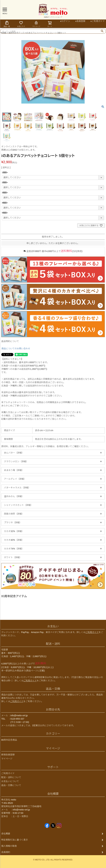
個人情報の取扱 (9, 846)
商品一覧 (7, 24)
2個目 (5, 183)
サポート (53, 767)
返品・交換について (11, 785)
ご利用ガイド (92, 632)
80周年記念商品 (9, 740)
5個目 (5, 213)
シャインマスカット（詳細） (18, 505)
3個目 (5, 193)
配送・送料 (53, 644)
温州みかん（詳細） (14, 496)
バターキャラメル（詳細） (17, 488)
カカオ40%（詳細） (14, 540)
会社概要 (53, 794)
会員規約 (6, 852)
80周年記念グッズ (16, 33)
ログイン (66, 21)
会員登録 (81, 21)
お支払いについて (10, 781)
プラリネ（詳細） (13, 522)
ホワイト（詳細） (13, 557)
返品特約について (10, 341)
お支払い (53, 626)
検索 (102, 31)
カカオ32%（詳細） (14, 531)
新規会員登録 (8, 755)
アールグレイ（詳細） (15, 479)
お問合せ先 (53, 710)
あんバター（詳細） (14, 453)
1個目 (5, 173)
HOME (4, 33)
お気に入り (21, 24)
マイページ (36, 24)
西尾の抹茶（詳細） (14, 514)
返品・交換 (53, 689)
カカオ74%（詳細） (14, 549)
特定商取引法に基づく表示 (15, 840)
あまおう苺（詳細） (14, 470)
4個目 (5, 203)
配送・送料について (11, 777)
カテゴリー (53, 734)
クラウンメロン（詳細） (16, 461)
